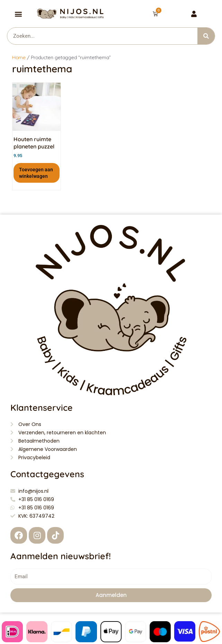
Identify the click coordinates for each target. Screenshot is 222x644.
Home (19, 57)
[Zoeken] (206, 36)
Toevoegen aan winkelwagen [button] (36, 173)
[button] (19, 14)
